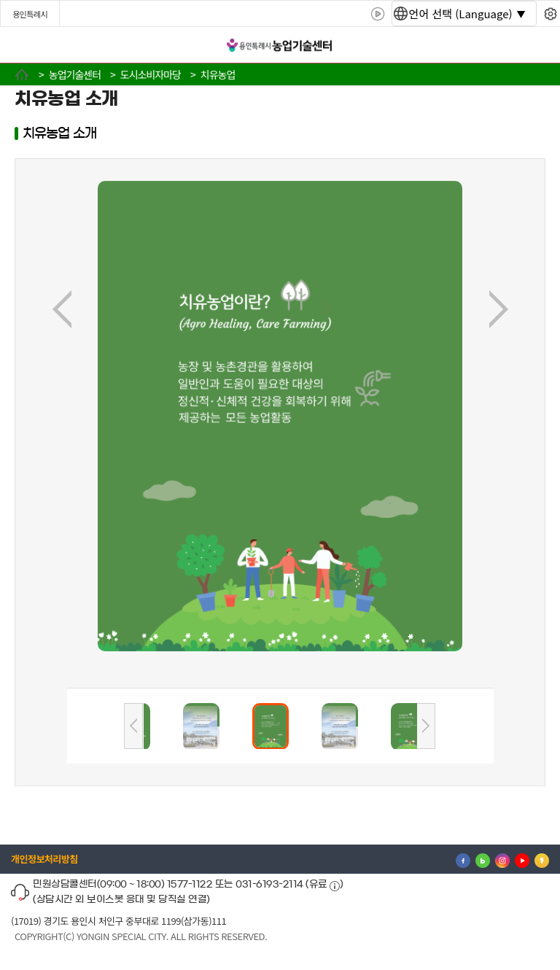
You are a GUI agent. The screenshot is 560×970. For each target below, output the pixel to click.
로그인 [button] (536, 45)
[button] (145, 727)
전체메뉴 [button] (26, 45)
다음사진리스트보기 (426, 726)
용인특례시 (30, 14)
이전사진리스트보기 (133, 726)
